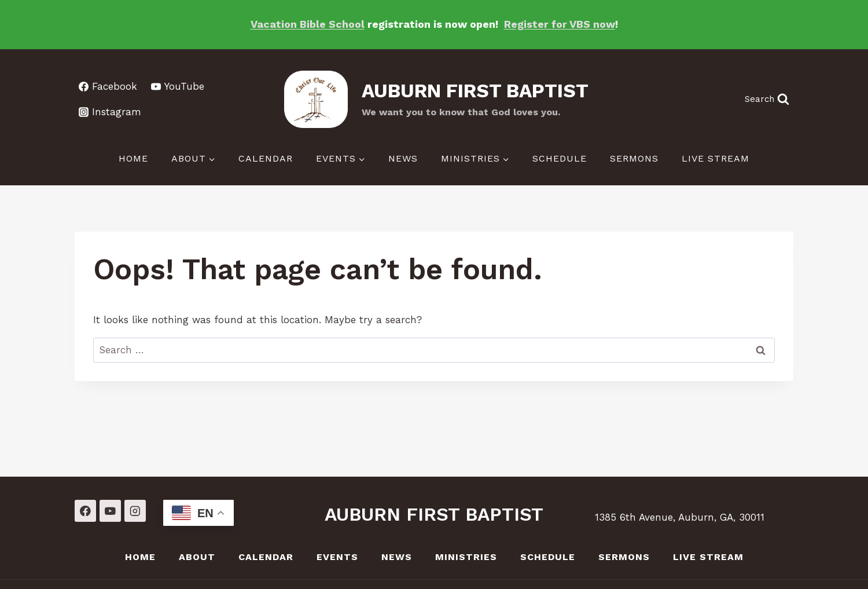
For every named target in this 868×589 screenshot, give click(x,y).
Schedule (560, 158)
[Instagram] (135, 511)
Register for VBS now (560, 24)
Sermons (634, 158)
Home (133, 158)
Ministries (466, 557)
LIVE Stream (716, 158)
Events (337, 557)
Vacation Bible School (308, 24)
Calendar (266, 158)
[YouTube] (110, 511)
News (403, 158)
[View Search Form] (767, 99)
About (197, 557)
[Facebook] (85, 511)
